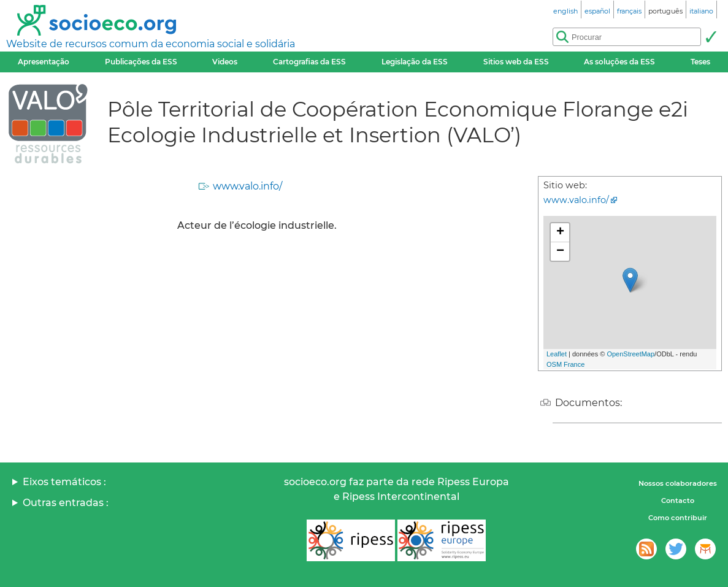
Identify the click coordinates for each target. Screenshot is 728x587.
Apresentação (44, 62)
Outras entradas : (66, 503)
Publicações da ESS (141, 62)
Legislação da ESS (415, 62)
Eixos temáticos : (64, 482)
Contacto (678, 501)
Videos (225, 62)
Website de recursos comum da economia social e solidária (151, 44)
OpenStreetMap (630, 354)
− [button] (560, 251)
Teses (700, 62)
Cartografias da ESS (309, 62)
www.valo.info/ (247, 186)
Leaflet (557, 354)
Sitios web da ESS (516, 62)
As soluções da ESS (619, 62)
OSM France (565, 364)
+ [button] (560, 232)
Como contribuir (678, 518)
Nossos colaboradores (678, 483)
